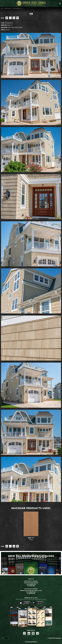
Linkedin (29, 633)
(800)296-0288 (33, 592)
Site (31, 642)
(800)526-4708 (33, 584)
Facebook (38, 633)
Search (60, 4)
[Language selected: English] (5, 638)
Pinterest (33, 633)
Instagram (24, 633)
